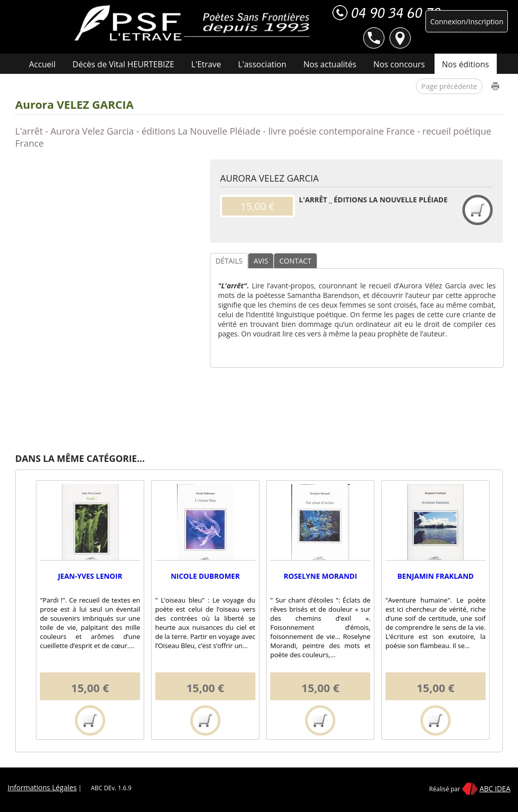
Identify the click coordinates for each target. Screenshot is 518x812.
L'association (262, 64)
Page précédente (449, 86)
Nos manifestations (236, 87)
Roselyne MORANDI (320, 576)
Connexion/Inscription (467, 22)
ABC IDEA (495, 788)
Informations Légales (42, 787)
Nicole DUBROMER (205, 576)
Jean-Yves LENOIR (90, 576)
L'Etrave (206, 64)
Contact (304, 87)
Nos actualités (330, 64)
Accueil (42, 64)
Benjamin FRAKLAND (435, 576)
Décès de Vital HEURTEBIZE (123, 64)
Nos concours (399, 64)
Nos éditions (466, 64)
